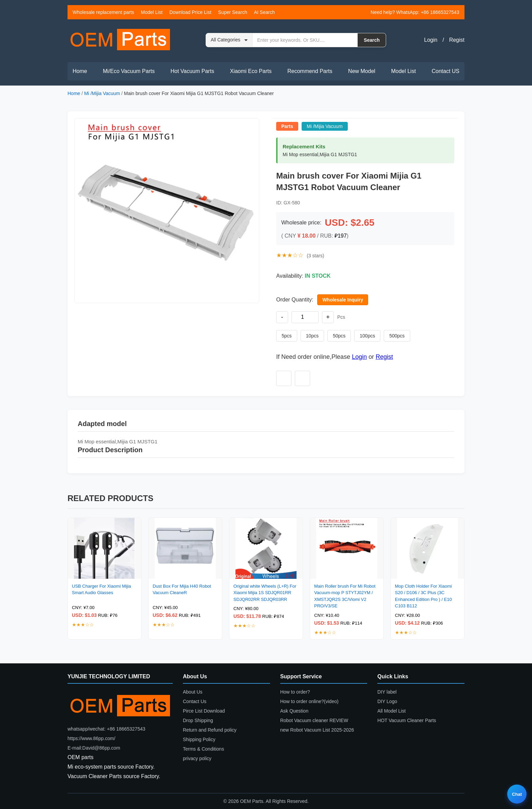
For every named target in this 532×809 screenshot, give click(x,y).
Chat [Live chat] (517, 794)
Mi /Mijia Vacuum (102, 93)
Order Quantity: (295, 300)
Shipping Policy (199, 739)
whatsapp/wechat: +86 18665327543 (106, 729)
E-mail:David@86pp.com (94, 748)
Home (80, 71)
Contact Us (195, 701)
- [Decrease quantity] (282, 317)
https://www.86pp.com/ (91, 738)
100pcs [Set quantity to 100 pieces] (367, 336)
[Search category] (229, 40)
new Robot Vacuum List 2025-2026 (317, 730)
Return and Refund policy (210, 730)
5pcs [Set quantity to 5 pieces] (287, 336)
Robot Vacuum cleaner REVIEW (314, 720)
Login (431, 40)
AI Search (264, 12)
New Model (362, 71)
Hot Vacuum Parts (192, 71)
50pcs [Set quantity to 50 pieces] (339, 336)
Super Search (233, 12)
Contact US (445, 71)
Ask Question (294, 711)
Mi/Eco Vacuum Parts (129, 71)
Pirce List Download (204, 711)
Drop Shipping (198, 720)
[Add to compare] (302, 378)
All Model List (391, 711)
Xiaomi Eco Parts (251, 71)
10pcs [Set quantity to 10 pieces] (312, 336)
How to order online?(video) (309, 701)
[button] (167, 211)
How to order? (295, 692)
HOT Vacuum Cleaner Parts (407, 720)
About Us (193, 692)
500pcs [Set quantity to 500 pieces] (397, 336)
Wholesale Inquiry (343, 300)
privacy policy (197, 758)
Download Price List (190, 12)
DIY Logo (387, 701)
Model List (152, 12)
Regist (457, 40)
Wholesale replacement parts (103, 12)
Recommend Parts (310, 71)
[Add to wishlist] (284, 378)
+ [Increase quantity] (328, 317)
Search (372, 40)
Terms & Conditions (203, 749)
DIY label (387, 692)
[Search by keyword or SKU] (305, 40)
